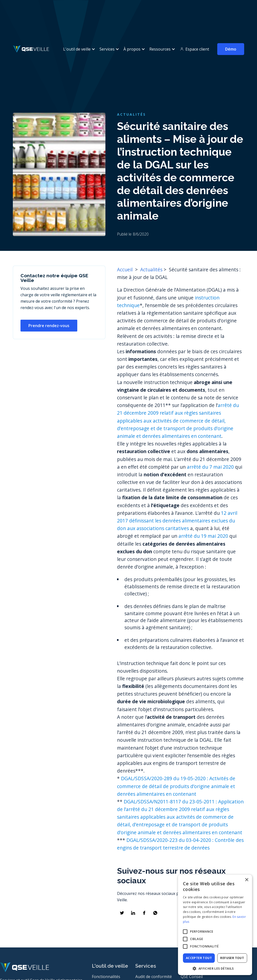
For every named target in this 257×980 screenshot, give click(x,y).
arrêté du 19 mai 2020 (203, 536)
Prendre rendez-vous (49, 326)
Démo (231, 49)
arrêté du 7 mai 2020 (210, 467)
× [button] (247, 880)
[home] (31, 49)
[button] (78, 49)
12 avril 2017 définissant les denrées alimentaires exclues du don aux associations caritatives (177, 521)
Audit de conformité (154, 977)
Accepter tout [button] (199, 958)
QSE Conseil (192, 977)
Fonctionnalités (106, 977)
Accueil (125, 269)
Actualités (151, 269)
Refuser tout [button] (232, 958)
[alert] (215, 925)
